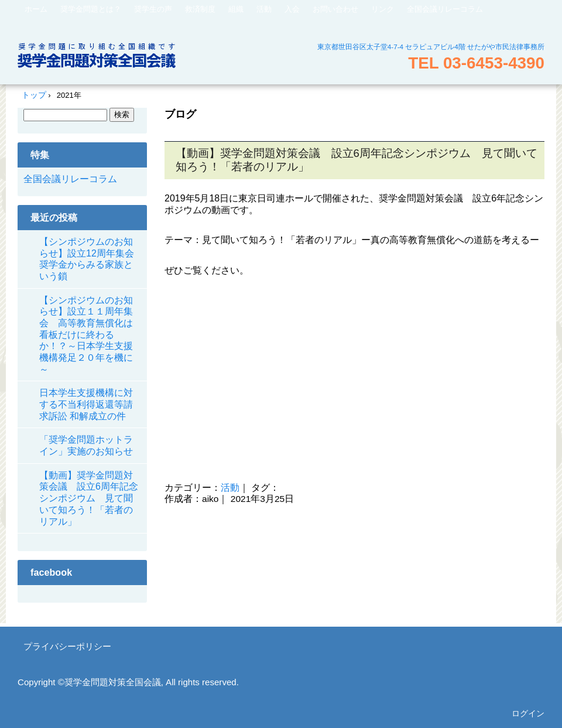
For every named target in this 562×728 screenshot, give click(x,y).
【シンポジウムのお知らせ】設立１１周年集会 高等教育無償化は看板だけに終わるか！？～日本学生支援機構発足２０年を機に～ (86, 335)
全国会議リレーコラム (445, 9)
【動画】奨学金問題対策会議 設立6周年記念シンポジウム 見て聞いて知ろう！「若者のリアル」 (89, 498)
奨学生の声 (153, 9)
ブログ (180, 114)
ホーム (36, 9)
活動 (264, 9)
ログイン (528, 713)
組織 (236, 9)
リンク (383, 9)
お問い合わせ (335, 9)
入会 (292, 9)
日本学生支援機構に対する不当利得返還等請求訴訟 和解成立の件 (86, 404)
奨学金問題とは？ (91, 9)
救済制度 (200, 9)
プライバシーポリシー (67, 646)
